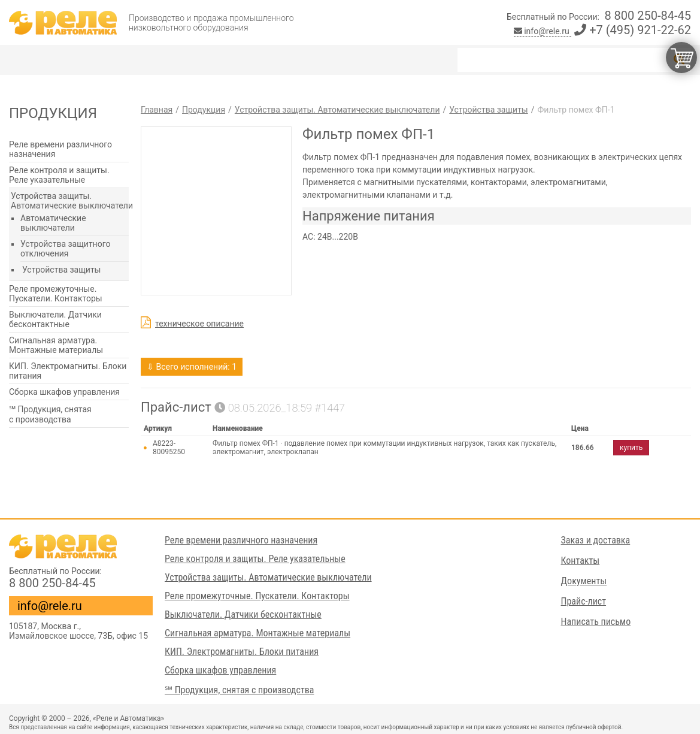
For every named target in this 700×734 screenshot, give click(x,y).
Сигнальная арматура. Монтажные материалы (56, 345)
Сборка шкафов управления (64, 392)
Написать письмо (596, 622)
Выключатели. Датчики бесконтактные (55, 319)
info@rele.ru (543, 31)
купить (631, 448)
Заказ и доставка (596, 540)
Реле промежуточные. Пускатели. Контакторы (56, 294)
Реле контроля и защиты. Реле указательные (59, 175)
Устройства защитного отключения (65, 249)
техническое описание (199, 324)
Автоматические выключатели (53, 223)
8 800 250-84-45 (648, 16)
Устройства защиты (61, 270)
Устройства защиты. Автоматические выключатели (72, 201)
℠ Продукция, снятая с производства (50, 414)
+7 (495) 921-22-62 (633, 30)
